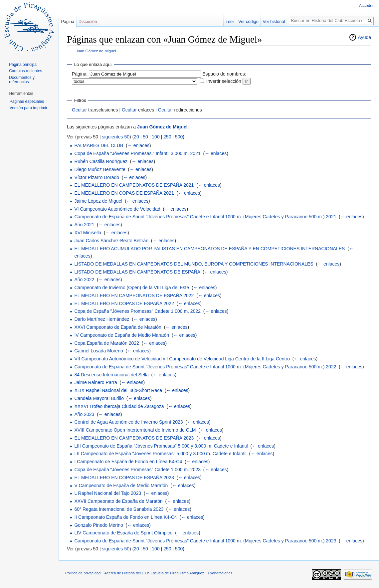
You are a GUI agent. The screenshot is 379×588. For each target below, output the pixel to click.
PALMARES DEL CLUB (99, 145)
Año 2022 (84, 280)
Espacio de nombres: (224, 74)
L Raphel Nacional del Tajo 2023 (108, 493)
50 (145, 137)
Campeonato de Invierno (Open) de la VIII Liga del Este (132, 288)
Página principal (23, 65)
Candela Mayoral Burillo (99, 398)
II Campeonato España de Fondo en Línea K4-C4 (125, 517)
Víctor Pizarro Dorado (97, 177)
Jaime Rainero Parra (95, 382)
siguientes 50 (116, 137)
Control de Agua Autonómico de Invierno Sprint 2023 (128, 422)
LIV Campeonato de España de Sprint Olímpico (123, 533)
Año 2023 (84, 414)
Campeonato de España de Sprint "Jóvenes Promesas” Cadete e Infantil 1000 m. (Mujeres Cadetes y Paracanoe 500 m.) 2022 (205, 367)
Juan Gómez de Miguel (96, 51)
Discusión (88, 21)
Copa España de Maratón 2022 (107, 343)
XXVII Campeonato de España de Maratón (118, 501)
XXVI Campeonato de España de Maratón (118, 327)
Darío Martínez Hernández (102, 319)
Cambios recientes (25, 71)
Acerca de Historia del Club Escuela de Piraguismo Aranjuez (154, 573)
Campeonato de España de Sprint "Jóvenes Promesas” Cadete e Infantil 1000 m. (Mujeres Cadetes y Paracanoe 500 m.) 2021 (205, 217)
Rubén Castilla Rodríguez (101, 161)
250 (167, 137)
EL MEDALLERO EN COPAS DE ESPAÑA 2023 (124, 478)
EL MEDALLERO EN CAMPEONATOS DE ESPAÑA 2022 (134, 295)
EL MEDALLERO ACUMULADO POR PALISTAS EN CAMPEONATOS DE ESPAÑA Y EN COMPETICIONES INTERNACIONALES (209, 249)
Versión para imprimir (28, 108)
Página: (80, 74)
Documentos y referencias (22, 80)
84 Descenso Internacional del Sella (111, 375)
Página (68, 21)
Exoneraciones (220, 573)
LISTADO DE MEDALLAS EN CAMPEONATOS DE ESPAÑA (137, 272)
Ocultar (79, 110)
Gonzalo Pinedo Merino (98, 525)
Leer (230, 21)
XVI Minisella (88, 233)
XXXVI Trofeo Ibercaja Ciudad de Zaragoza (119, 406)
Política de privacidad (83, 573)
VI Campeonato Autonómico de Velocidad (117, 209)
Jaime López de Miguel (98, 201)
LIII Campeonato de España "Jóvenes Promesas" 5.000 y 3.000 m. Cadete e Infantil (161, 446)
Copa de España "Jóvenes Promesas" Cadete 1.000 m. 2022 (137, 311)
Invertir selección (224, 81)
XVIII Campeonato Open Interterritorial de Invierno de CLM (135, 430)
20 (136, 137)
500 (179, 137)
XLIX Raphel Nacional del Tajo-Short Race (118, 390)
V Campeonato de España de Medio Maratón (121, 486)
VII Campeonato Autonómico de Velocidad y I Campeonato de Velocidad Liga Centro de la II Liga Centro (182, 359)
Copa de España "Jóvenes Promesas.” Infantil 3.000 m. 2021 (137, 153)
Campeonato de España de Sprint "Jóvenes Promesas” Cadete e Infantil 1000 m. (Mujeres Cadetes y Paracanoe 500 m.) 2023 (205, 541)
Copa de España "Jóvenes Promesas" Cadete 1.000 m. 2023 (137, 470)
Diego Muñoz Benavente (100, 169)
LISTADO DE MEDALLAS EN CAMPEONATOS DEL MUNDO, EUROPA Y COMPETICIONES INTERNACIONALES (194, 264)
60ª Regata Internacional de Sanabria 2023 (119, 509)
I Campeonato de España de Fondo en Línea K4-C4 (128, 462)
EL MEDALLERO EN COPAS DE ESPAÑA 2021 (124, 193)
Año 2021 (84, 225)
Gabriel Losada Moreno (98, 351)
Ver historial (274, 21)
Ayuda (365, 37)
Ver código (248, 21)
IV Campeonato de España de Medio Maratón (122, 335)
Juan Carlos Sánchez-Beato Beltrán (111, 241)
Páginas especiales (27, 101)
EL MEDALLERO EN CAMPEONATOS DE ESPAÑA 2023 (134, 438)
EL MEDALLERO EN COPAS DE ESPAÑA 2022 (124, 303)
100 (156, 137)
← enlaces (138, 145)
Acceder (366, 6)
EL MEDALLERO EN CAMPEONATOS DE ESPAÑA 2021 (134, 185)
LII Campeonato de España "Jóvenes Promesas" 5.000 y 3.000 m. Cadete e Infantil (160, 454)
